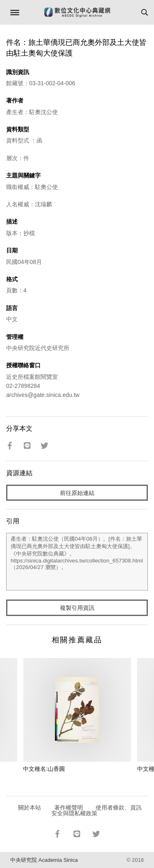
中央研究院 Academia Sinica (44, 860)
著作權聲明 (69, 807)
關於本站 (30, 807)
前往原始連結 (77, 493)
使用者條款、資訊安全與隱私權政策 (97, 810)
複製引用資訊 (77, 608)
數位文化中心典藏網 (77, 12)
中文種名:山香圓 (44, 769)
